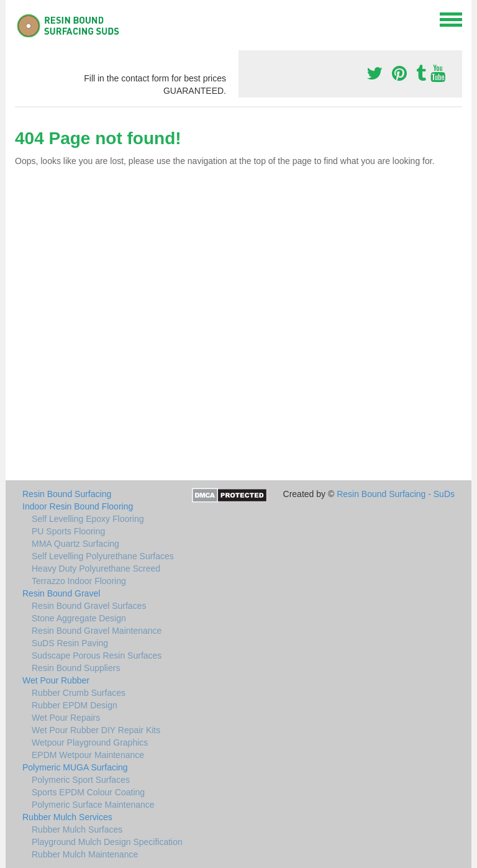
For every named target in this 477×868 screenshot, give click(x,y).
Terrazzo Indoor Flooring (79, 581)
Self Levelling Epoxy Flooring (88, 519)
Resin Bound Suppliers (76, 668)
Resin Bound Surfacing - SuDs (396, 494)
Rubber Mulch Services (67, 817)
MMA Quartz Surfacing (75, 544)
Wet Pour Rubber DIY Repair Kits (96, 730)
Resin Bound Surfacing (67, 494)
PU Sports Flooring (68, 531)
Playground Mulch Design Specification (107, 842)
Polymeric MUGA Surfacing (75, 767)
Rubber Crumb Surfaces (79, 693)
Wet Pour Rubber (56, 680)
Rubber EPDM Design (75, 705)
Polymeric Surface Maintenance (93, 805)
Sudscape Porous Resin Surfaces (97, 656)
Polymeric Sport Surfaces (81, 780)
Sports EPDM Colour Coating (88, 792)
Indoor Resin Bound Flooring (78, 506)
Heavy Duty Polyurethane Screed (96, 569)
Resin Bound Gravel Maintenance (97, 631)
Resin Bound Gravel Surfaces (89, 606)
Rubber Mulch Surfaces (77, 829)
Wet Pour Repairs (66, 718)
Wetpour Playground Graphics (90, 742)
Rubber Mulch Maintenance (85, 854)
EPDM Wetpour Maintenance (88, 755)
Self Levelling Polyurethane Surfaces (103, 556)
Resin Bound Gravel (61, 593)
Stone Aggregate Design (79, 618)
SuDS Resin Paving (70, 643)
